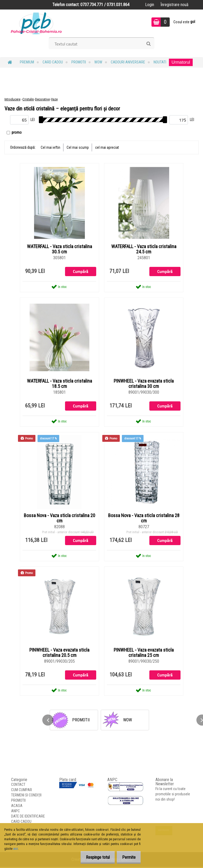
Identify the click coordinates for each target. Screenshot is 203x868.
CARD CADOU (53, 62)
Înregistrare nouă (174, 5)
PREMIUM (27, 62)
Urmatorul (181, 62)
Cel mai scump (78, 147)
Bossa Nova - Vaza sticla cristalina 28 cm (144, 519)
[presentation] (48, 721)
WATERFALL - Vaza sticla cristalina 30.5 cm (59, 249)
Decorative (42, 99)
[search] (148, 44)
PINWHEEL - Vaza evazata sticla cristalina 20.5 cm (59, 653)
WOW (98, 62)
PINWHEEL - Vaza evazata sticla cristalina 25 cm (144, 653)
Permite (127, 857)
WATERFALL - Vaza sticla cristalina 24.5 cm (144, 249)
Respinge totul (93, 857)
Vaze (54, 99)
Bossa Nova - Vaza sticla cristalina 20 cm (59, 519)
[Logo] (36, 23)
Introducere (12, 99)
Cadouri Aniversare (128, 62)
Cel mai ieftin (50, 147)
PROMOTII (79, 62)
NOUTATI (160, 62)
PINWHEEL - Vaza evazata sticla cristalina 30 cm (144, 384)
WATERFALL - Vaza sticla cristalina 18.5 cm (59, 384)
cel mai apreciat (107, 147)
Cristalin (28, 99)
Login (150, 5)
